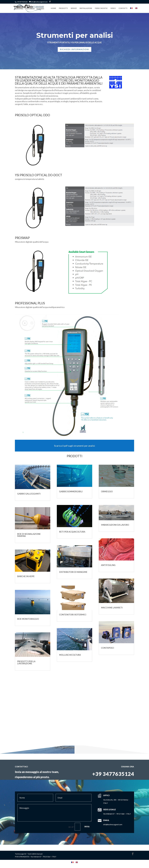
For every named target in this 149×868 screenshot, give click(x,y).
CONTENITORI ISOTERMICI (73, 615)
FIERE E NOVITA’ (101, 8)
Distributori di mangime (73, 572)
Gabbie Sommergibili (71, 491)
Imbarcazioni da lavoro (115, 525)
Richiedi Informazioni (74, 49)
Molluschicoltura (70, 655)
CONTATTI (123, 8)
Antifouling (108, 565)
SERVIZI (74, 8)
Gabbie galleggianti (29, 494)
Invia (87, 827)
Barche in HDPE (26, 576)
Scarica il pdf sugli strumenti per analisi (75, 446)
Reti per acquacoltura (72, 532)
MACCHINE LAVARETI (112, 608)
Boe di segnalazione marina (29, 535)
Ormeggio (107, 491)
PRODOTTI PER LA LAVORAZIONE (26, 662)
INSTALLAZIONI (86, 8)
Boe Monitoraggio (28, 619)
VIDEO (113, 8)
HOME (53, 8)
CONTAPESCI (108, 648)
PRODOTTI (63, 8)
